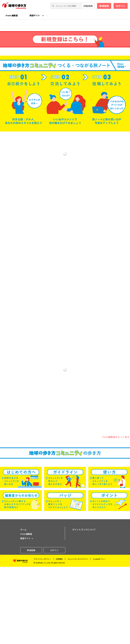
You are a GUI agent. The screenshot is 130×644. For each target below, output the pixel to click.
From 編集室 (12, 15)
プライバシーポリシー (42, 636)
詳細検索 (88, 6)
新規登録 (104, 6)
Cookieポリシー (99, 636)
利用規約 (59, 636)
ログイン (121, 6)
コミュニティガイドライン (78, 636)
